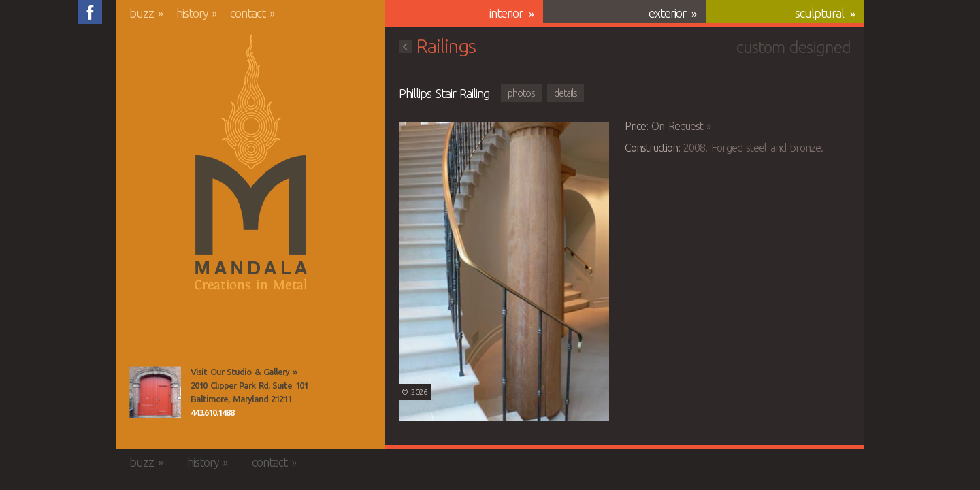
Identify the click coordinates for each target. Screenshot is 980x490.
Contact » (252, 13)
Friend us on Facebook (90, 12)
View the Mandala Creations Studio (155, 392)
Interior (506, 13)
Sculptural (819, 13)
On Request (677, 126)
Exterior (667, 13)
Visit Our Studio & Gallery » (244, 372)
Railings (437, 46)
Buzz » (146, 13)
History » (197, 13)
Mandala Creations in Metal (251, 163)
